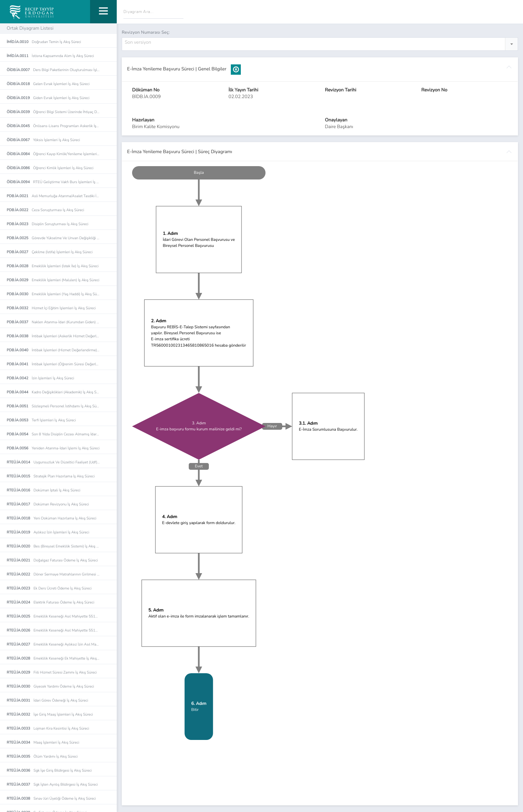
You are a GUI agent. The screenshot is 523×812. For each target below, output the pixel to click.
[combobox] (320, 44)
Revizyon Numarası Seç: (146, 32)
